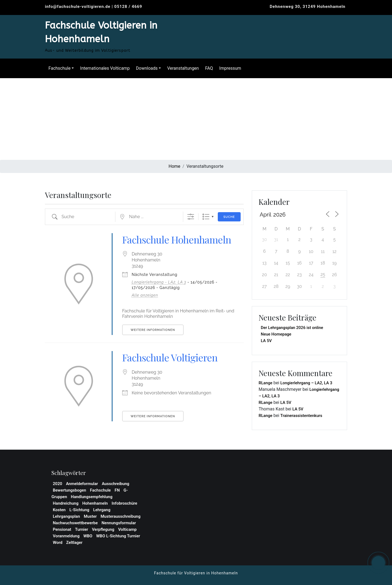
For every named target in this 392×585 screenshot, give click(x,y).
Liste (206, 217)
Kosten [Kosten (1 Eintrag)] (59, 510)
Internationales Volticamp (103, 68)
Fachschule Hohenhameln (177, 239)
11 (323, 252)
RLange (266, 383)
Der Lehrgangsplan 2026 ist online (292, 328)
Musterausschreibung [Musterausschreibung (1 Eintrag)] (120, 516)
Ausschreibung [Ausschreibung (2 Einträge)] (116, 484)
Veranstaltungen (182, 68)
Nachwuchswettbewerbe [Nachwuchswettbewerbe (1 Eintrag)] (75, 523)
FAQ (208, 68)
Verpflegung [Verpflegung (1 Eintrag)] (103, 529)
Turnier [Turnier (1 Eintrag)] (82, 529)
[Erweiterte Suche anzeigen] (191, 217)
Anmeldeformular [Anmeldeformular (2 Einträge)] (82, 484)
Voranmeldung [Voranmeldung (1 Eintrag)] (66, 536)
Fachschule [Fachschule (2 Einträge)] (100, 490)
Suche (229, 217)
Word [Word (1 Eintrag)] (58, 543)
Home (174, 166)
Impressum (229, 68)
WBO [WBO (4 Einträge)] (88, 536)
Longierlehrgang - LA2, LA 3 (159, 282)
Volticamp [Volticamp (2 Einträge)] (127, 529)
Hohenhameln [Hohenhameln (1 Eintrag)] (95, 503)
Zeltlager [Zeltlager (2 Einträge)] (74, 543)
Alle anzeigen (145, 295)
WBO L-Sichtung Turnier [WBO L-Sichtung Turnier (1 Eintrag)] (118, 536)
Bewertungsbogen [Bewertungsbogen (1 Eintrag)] (69, 490)
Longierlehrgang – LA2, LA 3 (306, 383)
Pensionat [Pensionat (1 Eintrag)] (62, 529)
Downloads (146, 68)
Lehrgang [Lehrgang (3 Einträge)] (102, 510)
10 (311, 252)
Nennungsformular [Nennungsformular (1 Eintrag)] (119, 523)
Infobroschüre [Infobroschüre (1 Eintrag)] (124, 503)
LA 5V (266, 341)
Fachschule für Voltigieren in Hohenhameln (196, 573)
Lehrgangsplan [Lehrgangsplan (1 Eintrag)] (66, 516)
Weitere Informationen (153, 330)
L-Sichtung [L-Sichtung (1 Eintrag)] (79, 510)
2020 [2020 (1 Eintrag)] (57, 484)
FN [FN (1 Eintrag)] (117, 490)
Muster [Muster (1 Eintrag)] (90, 516)
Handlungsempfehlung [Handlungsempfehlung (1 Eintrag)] (92, 497)
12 (334, 252)
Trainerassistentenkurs (301, 416)
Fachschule (58, 68)
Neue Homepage (276, 334)
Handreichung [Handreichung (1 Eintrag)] (66, 503)
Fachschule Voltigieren (170, 357)
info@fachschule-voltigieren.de (78, 7)
